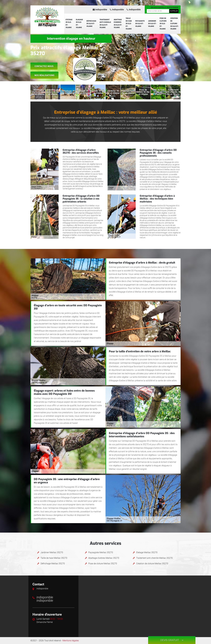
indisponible (100, 10)
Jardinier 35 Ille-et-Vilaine (152, 24)
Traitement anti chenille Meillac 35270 (154, 558)
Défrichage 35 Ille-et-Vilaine (91, 24)
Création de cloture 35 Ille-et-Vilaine (174, 24)
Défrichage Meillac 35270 (53, 564)
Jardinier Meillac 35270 (52, 552)
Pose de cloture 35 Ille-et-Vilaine (163, 24)
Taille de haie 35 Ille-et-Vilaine (129, 24)
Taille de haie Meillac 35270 (54, 558)
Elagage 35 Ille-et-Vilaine (79, 24)
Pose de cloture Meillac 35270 (103, 564)
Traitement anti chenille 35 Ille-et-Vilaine (105, 24)
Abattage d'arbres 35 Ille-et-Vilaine (118, 24)
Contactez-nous (44, 66)
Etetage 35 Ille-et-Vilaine (69, 24)
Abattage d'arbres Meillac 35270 (104, 558)
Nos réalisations (44, 75)
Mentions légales (71, 641)
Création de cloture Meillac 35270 (152, 564)
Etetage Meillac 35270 (147, 552)
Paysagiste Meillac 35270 (101, 552)
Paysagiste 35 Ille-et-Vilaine (140, 24)
